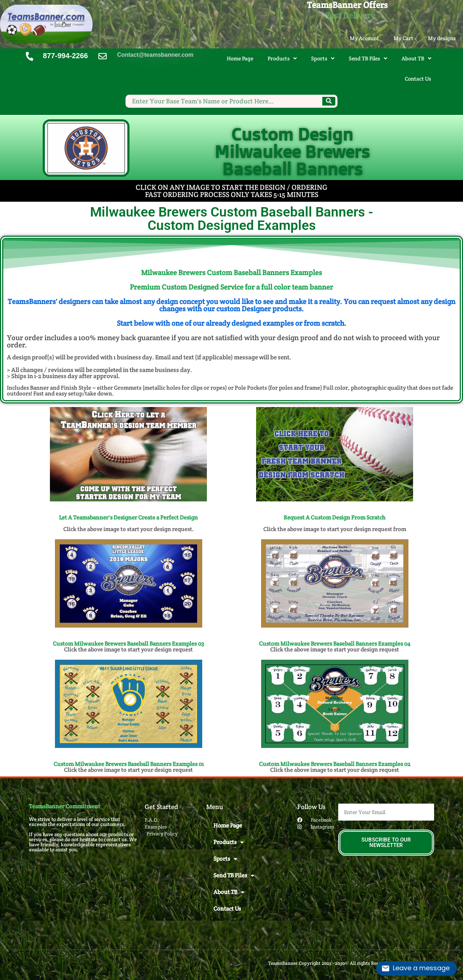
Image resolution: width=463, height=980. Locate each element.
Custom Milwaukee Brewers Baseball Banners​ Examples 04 (335, 644)
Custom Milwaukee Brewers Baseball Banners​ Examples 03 (128, 644)
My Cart (403, 38)
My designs (442, 38)
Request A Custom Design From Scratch (335, 517)
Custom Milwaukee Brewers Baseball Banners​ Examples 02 (335, 764)
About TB (416, 58)
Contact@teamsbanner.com (155, 55)
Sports (323, 58)
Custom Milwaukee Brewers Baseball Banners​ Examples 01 (129, 764)
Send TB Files (368, 58)
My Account (364, 38)
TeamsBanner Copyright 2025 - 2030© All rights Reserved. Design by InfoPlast (351, 963)
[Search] (329, 101)
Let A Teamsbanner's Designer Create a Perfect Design (128, 517)
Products (282, 58)
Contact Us (418, 79)
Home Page (240, 58)
